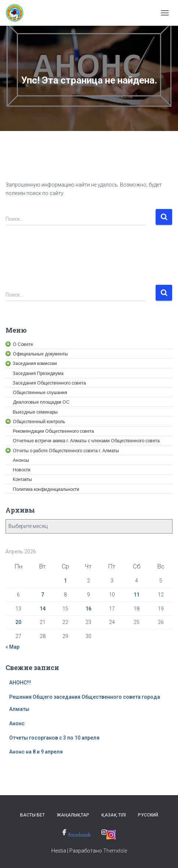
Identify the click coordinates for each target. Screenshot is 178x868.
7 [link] (43, 595)
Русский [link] (148, 815)
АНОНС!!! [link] (20, 683)
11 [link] (137, 595)
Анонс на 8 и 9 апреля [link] (36, 752)
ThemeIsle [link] (115, 851)
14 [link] (43, 609)
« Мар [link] (12, 647)
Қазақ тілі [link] (114, 815)
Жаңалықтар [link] (73, 815)
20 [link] (18, 622)
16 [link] (88, 609)
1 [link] (65, 581)
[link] (17, 13)
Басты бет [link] (32, 815)
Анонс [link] (17, 723)
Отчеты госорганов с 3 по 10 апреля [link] (54, 738)
